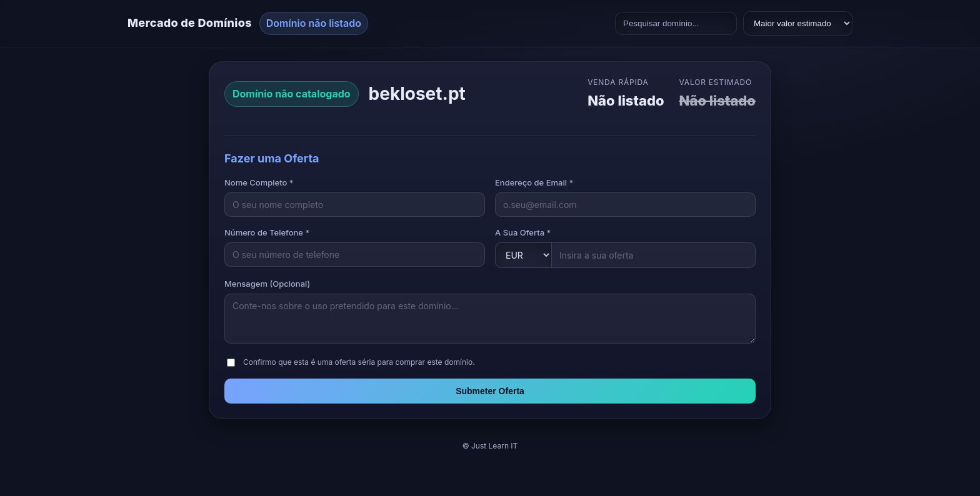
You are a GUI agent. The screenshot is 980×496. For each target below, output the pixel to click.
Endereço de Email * (534, 182)
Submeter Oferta (490, 391)
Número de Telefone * (267, 232)
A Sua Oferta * (523, 232)
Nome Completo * (259, 182)
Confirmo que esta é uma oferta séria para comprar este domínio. (359, 362)
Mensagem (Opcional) (267, 284)
